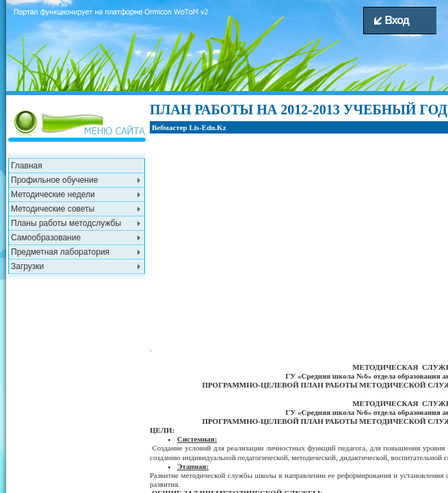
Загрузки (27, 266)
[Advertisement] (78, 364)
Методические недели (53, 194)
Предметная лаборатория (60, 252)
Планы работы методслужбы (66, 223)
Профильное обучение (54, 180)
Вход (392, 20)
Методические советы (53, 209)
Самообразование (46, 238)
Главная (27, 166)
